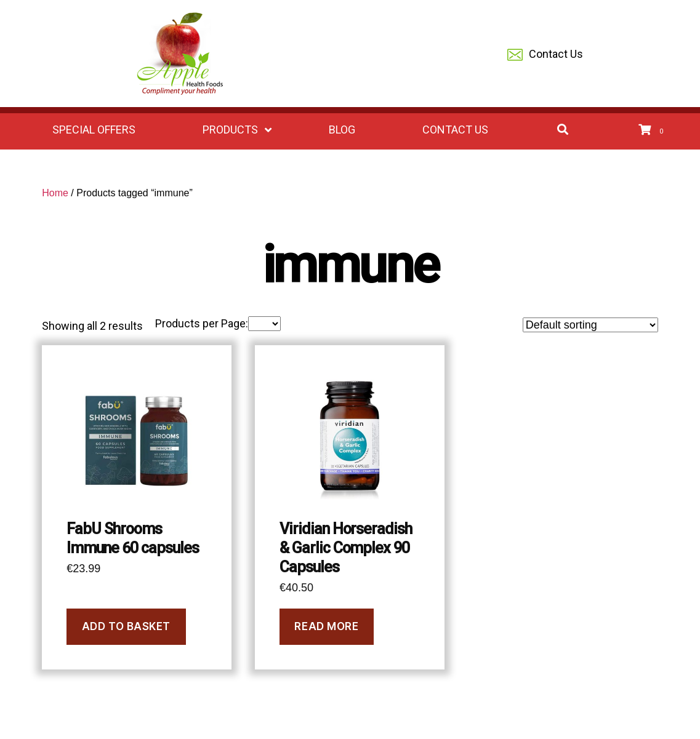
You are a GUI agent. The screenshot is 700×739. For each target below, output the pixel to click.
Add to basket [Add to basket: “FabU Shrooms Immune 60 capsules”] (126, 626)
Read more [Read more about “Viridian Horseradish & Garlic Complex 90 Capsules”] (326, 626)
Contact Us (545, 55)
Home (55, 193)
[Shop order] (590, 325)
